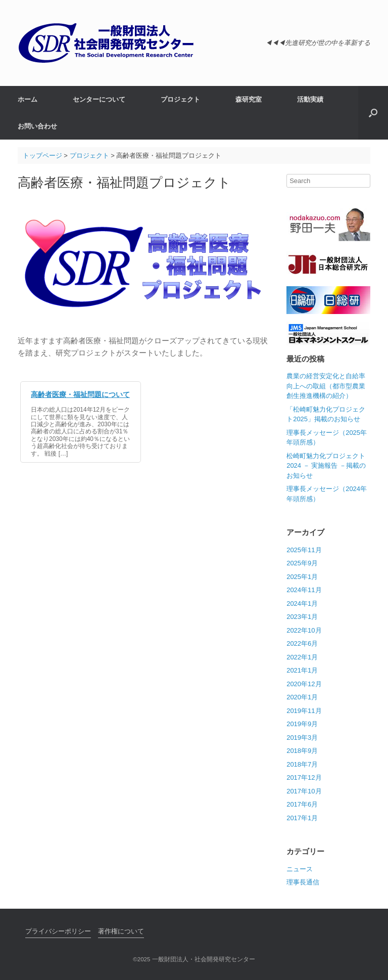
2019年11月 (304, 711)
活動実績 (310, 99)
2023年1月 (302, 617)
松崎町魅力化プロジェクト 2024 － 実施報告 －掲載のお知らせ (326, 466)
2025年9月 (302, 563)
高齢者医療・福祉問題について (80, 394)
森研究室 (249, 99)
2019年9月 (302, 724)
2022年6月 (302, 643)
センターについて (99, 99)
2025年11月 (304, 550)
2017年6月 (302, 804)
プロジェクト (180, 99)
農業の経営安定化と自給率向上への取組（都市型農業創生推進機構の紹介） (326, 386)
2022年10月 (304, 630)
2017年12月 (304, 777)
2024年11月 (304, 590)
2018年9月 (302, 751)
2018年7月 (302, 764)
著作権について (121, 931)
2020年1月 (302, 697)
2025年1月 (302, 577)
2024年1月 (302, 604)
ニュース (300, 869)
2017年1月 (302, 818)
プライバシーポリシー (58, 931)
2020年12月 (304, 684)
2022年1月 (302, 657)
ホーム (28, 99)
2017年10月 (304, 791)
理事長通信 (303, 882)
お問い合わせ (37, 126)
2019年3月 (302, 738)
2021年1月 (302, 670)
